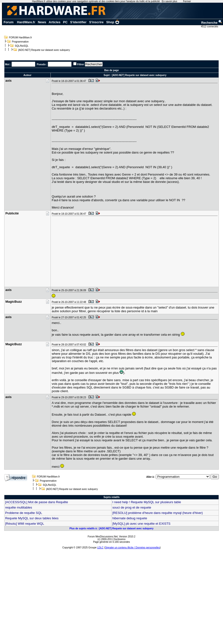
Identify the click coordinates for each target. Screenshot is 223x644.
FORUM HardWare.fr (21, 38)
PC (65, 22)
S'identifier (78, 22)
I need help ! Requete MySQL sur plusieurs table (147, 502)
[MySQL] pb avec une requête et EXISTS (141, 524)
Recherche (212, 23)
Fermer (187, 1)
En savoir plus (169, 1)
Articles (55, 22)
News (42, 22)
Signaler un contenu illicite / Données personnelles (132, 548)
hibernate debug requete (130, 518)
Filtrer (81, 64)
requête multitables (19, 507)
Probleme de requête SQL (24, 513)
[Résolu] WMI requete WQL (25, 524)
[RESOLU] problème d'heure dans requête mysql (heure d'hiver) (157, 513)
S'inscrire (96, 22)
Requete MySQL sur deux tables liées (32, 518)
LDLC (100, 548)
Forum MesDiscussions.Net (103, 537)
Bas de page (112, 70)
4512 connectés (210, 27)
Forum (9, 22)
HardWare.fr (26, 22)
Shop (113, 22)
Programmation (20, 42)
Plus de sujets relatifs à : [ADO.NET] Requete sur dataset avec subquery (112, 528)
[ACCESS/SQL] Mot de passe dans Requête (37, 502)
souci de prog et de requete (132, 507)
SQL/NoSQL (22, 46)
